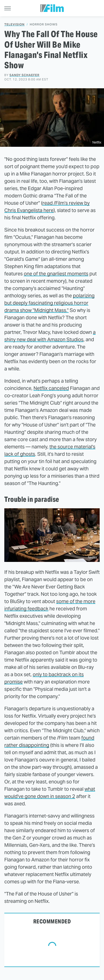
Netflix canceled (51, 388)
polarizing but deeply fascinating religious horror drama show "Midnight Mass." (49, 303)
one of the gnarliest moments (56, 274)
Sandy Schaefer (24, 75)
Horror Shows (44, 25)
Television (14, 25)
